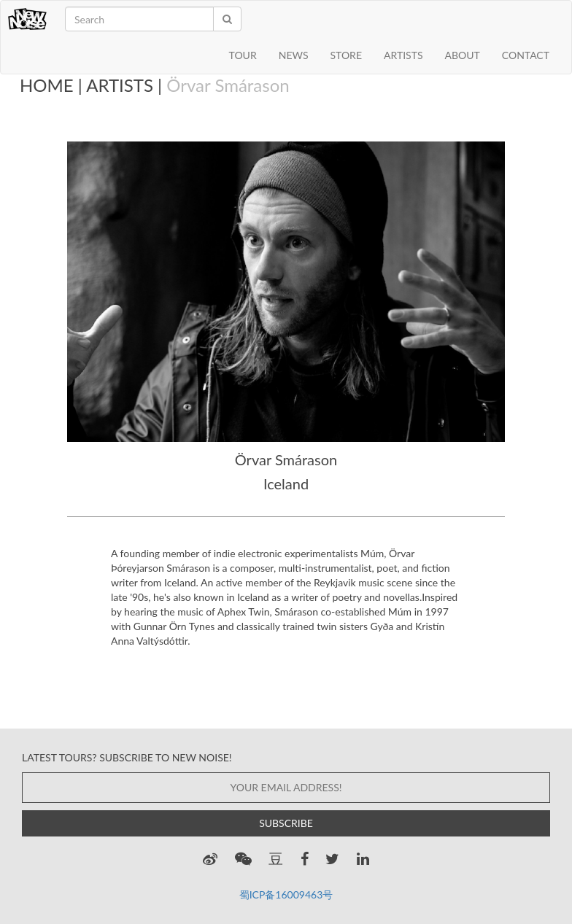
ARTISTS (403, 55)
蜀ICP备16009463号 (286, 894)
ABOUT (463, 55)
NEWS (294, 55)
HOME (47, 85)
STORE (345, 55)
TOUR (243, 55)
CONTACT (526, 55)
